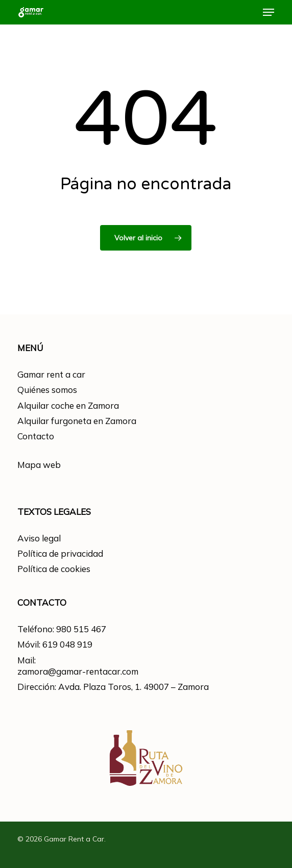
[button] (269, 12)
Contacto (36, 436)
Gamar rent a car (51, 374)
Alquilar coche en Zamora (68, 405)
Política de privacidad (60, 553)
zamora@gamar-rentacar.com (78, 671)
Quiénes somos (47, 390)
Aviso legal (39, 538)
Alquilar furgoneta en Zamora (77, 421)
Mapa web (39, 465)
